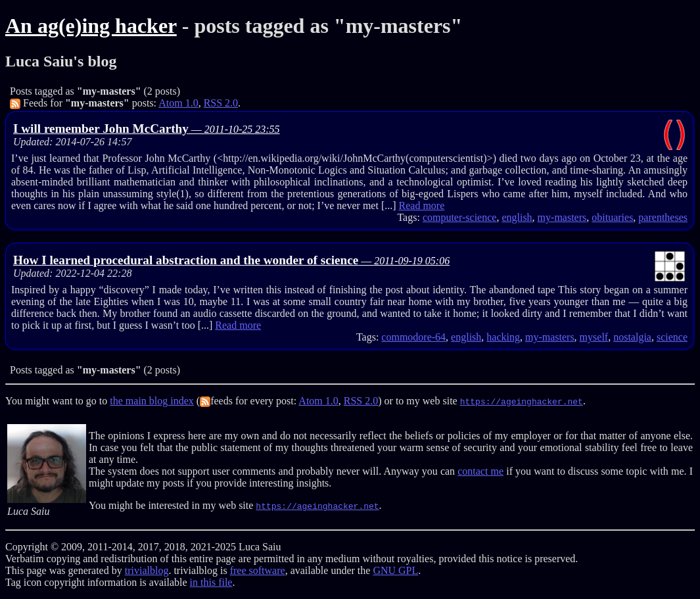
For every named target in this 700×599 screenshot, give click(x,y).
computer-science (460, 217)
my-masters (562, 217)
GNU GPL (395, 570)
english (517, 217)
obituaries (612, 217)
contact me (480, 471)
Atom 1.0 (178, 103)
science (672, 337)
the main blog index (152, 401)
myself (594, 337)
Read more (422, 205)
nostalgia (632, 337)
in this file (211, 582)
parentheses (663, 217)
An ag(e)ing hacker (91, 26)
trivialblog (147, 570)
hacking (503, 337)
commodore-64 (413, 337)
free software (258, 570)
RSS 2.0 (221, 103)
